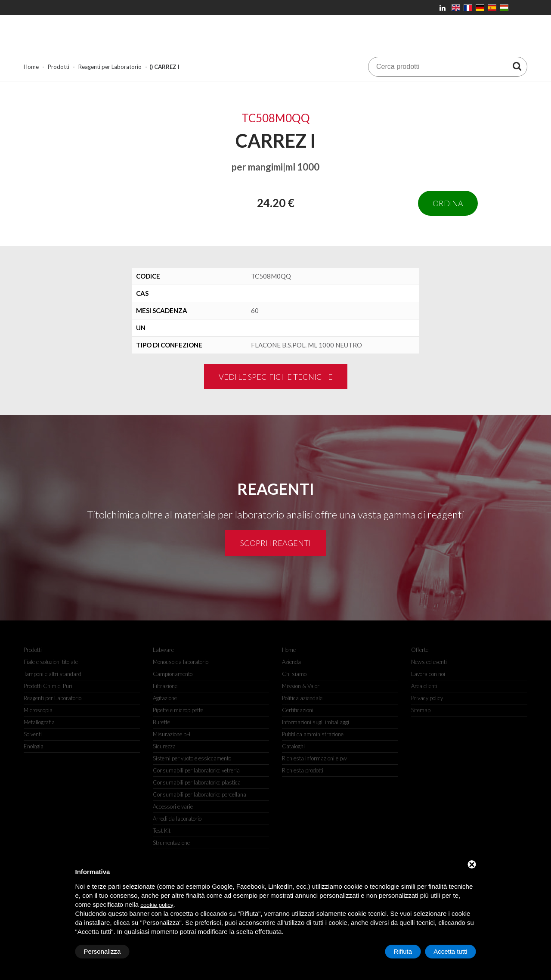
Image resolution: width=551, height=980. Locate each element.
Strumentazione (171, 843)
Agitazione (165, 698)
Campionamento (173, 674)
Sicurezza (164, 746)
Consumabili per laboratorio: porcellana (200, 794)
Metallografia (39, 722)
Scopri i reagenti (275, 543)
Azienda (291, 662)
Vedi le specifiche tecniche (276, 377)
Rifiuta (403, 951)
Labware (163, 650)
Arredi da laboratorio (177, 819)
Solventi (33, 734)
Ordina (448, 203)
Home (31, 67)
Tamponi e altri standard (53, 674)
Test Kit (162, 831)
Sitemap (421, 710)
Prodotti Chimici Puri (48, 686)
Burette (161, 722)
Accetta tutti (450, 951)
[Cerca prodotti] (517, 66)
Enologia (34, 746)
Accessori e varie (173, 806)
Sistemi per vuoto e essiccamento (192, 758)
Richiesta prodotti (303, 770)
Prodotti (59, 67)
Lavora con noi (428, 674)
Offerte (420, 650)
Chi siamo (294, 674)
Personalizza (102, 951)
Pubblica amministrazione (313, 734)
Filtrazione (165, 686)
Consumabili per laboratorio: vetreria (196, 770)
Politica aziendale (302, 698)
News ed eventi (429, 662)
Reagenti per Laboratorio (110, 67)
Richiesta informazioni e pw (314, 758)
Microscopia (38, 710)
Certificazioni (298, 710)
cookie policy (157, 905)
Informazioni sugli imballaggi (316, 722)
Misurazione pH (172, 734)
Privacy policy (427, 698)
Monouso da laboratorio (181, 662)
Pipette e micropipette (178, 710)
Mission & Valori (301, 686)
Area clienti (424, 686)
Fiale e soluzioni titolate (51, 662)
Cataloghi (293, 746)
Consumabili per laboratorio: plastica (197, 782)
